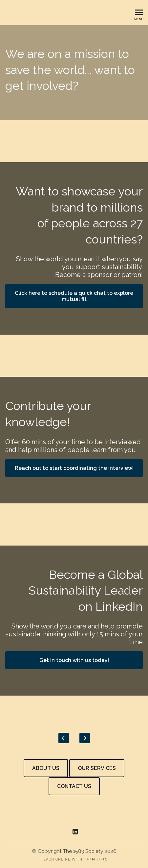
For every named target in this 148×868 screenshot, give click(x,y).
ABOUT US (46, 768)
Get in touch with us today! (74, 660)
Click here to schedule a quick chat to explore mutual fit (74, 296)
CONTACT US (74, 786)
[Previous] (64, 738)
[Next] (85, 738)
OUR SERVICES (97, 768)
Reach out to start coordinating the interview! (74, 468)
